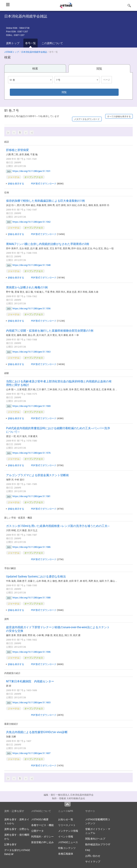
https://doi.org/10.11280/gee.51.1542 (31, 222)
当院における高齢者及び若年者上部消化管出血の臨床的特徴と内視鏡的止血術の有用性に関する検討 (59, 383)
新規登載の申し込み (42, 842)
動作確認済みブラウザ (98, 844)
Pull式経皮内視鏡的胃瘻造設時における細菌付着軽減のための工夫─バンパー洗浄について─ (58, 430)
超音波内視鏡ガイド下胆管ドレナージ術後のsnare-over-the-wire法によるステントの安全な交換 (58, 629)
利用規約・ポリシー (42, 836)
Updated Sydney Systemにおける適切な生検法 (36, 576)
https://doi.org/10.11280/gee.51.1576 (31, 453)
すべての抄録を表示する (119, 116)
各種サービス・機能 (42, 825)
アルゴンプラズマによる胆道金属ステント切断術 (37, 475)
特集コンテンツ (67, 848)
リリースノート (67, 825)
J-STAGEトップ (12, 52)
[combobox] (30, 80)
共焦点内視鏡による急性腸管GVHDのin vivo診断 (37, 732)
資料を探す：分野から (17, 829)
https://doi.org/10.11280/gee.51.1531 (31, 171)
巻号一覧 (31, 43)
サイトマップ (93, 861)
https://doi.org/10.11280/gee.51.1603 (31, 702)
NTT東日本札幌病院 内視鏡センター (30, 681)
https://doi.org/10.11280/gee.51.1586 (31, 547)
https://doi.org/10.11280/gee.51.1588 (31, 597)
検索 (35, 68)
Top (68, 804)
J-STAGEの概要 (40, 819)
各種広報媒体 (66, 854)
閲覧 (99, 69)
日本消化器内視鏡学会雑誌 (34, 52)
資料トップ (13, 43)
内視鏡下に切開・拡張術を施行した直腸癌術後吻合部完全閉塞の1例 (50, 331)
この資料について (52, 43)
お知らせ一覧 (66, 819)
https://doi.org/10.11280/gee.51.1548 (31, 265)
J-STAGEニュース (68, 842)
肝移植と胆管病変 (17, 150)
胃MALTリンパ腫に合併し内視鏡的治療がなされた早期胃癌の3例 (48, 244)
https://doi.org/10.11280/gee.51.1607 (31, 753)
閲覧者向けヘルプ (95, 839)
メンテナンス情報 (68, 831)
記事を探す (11, 844)
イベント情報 (66, 836)
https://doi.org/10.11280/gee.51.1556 (31, 308)
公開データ (37, 831)
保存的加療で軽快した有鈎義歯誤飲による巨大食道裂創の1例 (45, 201)
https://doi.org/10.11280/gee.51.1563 (31, 352)
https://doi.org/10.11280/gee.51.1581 (31, 496)
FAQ (88, 850)
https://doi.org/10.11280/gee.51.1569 (31, 406)
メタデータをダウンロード (87, 119)
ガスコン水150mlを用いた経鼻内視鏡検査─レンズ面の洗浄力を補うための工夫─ (58, 526)
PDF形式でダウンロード (44, 183)
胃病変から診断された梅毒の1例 (27, 287)
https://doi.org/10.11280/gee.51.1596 (31, 652)
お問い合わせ (93, 856)
